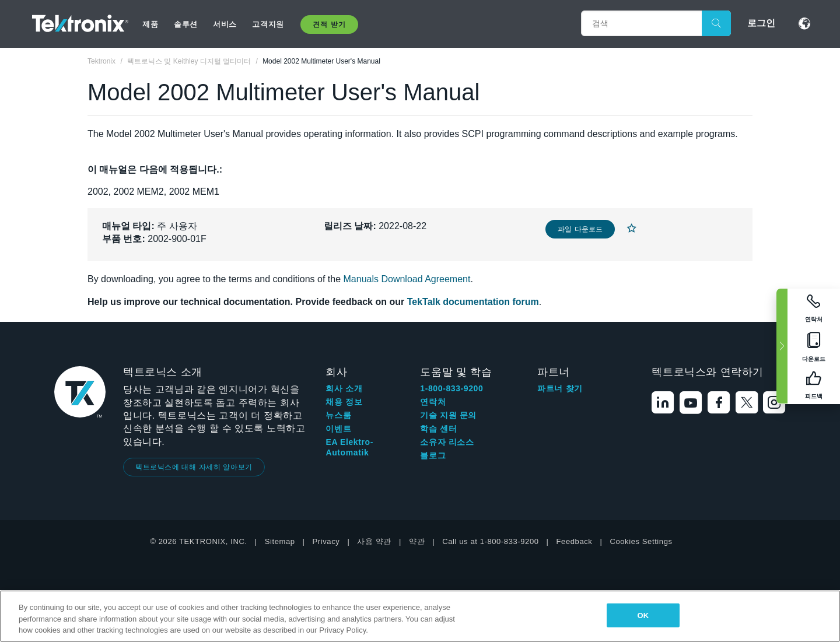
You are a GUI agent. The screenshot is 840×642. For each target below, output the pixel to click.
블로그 (433, 455)
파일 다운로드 (580, 229)
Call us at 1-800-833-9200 (490, 541)
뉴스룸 (338, 415)
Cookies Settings (641, 541)
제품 (150, 24)
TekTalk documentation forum (473, 302)
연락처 (433, 402)
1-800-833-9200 (452, 388)
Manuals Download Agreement (407, 279)
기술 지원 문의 (448, 415)
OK (643, 615)
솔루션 (186, 24)
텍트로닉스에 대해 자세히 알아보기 (194, 467)
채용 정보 (344, 402)
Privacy (326, 541)
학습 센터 (438, 429)
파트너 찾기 (560, 388)
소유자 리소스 (447, 442)
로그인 (761, 23)
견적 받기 (329, 24)
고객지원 (268, 24)
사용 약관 (374, 541)
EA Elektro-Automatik (349, 447)
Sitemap (280, 541)
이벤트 (338, 429)
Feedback (575, 541)
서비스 (225, 24)
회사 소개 (344, 388)
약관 (417, 541)
